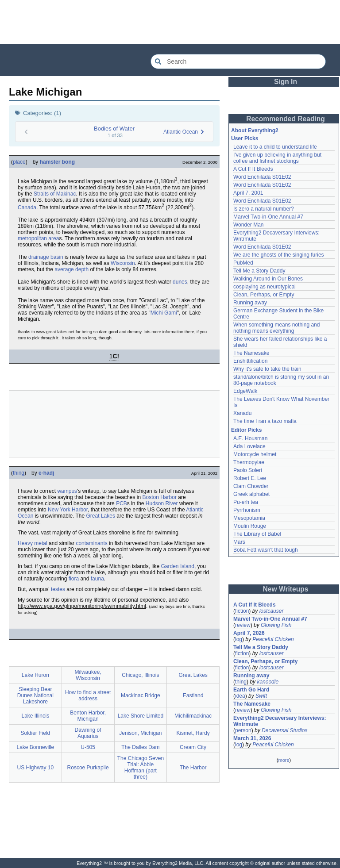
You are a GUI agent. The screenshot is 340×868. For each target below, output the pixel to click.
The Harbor (193, 768)
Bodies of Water (114, 129)
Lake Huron (35, 675)
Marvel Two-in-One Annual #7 (268, 217)
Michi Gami (164, 313)
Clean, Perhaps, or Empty (264, 295)
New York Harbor (68, 510)
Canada (27, 207)
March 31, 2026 (252, 738)
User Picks (245, 138)
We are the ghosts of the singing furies (279, 255)
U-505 (88, 747)
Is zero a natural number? (264, 209)
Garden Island (178, 566)
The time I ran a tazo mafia (265, 421)
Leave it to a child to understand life (275, 147)
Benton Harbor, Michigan (88, 716)
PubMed (243, 263)
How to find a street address (88, 695)
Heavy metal (33, 543)
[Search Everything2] (238, 61)
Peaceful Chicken (273, 639)
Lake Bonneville (36, 747)
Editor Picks (246, 430)
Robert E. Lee (250, 478)
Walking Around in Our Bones (268, 279)
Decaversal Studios (284, 730)
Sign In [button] (286, 82)
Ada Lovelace (249, 446)
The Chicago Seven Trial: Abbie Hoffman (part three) (141, 768)
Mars (239, 542)
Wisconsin (123, 263)
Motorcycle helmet (255, 454)
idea (240, 696)
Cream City (193, 747)
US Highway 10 (36, 768)
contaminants (91, 543)
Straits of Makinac (55, 194)
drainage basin (46, 257)
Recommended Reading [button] (286, 119)
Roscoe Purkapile (88, 768)
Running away (250, 303)
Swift (261, 696)
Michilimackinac (193, 716)
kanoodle (268, 682)
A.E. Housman (250, 438)
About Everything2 (255, 131)
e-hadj (46, 473)
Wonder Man (248, 225)
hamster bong (57, 162)
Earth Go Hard (251, 690)
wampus (67, 491)
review (243, 625)
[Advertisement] (170, 22)
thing (19, 473)
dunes (180, 282)
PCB (122, 503)
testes (58, 589)
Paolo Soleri (248, 470)
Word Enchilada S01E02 (262, 177)
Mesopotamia (249, 518)
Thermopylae (249, 462)
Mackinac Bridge (141, 695)
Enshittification (250, 361)
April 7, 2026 (249, 633)
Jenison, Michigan (140, 733)
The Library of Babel (257, 534)
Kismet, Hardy (193, 733)
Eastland (193, 695)
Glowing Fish (276, 625)
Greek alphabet (251, 494)
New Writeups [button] (286, 589)
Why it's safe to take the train (267, 369)
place (19, 162)
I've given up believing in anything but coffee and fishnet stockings (277, 158)
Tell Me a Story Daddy (259, 271)
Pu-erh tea (246, 502)
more (284, 760)
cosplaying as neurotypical (265, 287)
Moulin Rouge (250, 526)
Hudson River (162, 503)
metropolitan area (38, 238)
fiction (242, 611)
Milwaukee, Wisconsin (88, 675)
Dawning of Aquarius (88, 733)
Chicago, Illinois (140, 675)
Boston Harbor (160, 497)
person (243, 730)
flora (74, 579)
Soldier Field (36, 733)
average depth (71, 269)
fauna (97, 579)
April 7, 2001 (248, 193)
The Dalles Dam (140, 747)
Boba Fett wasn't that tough (266, 550)
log (239, 639)
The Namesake (251, 353)
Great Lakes (101, 516)
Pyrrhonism (247, 510)
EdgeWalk (245, 391)
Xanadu (242, 413)
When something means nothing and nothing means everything (276, 328)
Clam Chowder (251, 486)
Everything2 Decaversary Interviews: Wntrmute (280, 721)
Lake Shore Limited (141, 716)
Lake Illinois (36, 716)
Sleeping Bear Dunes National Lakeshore (35, 695)
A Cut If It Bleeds (253, 169)
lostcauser (272, 611)
